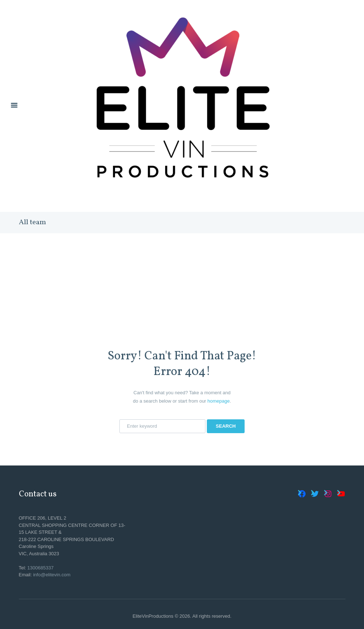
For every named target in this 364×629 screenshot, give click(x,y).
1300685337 (40, 568)
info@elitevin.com (52, 575)
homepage (219, 401)
